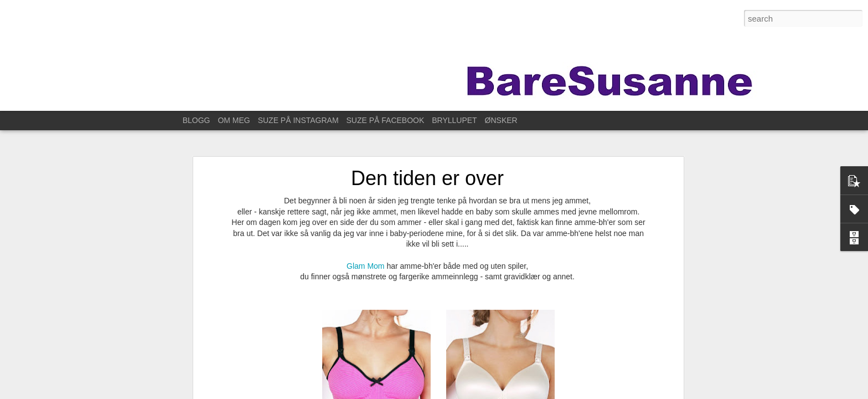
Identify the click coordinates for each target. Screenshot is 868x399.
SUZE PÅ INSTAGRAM (298, 120)
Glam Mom (365, 254)
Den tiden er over (427, 167)
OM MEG (234, 120)
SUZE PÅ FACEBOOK (386, 120)
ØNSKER (501, 120)
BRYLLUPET (454, 120)
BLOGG (197, 120)
